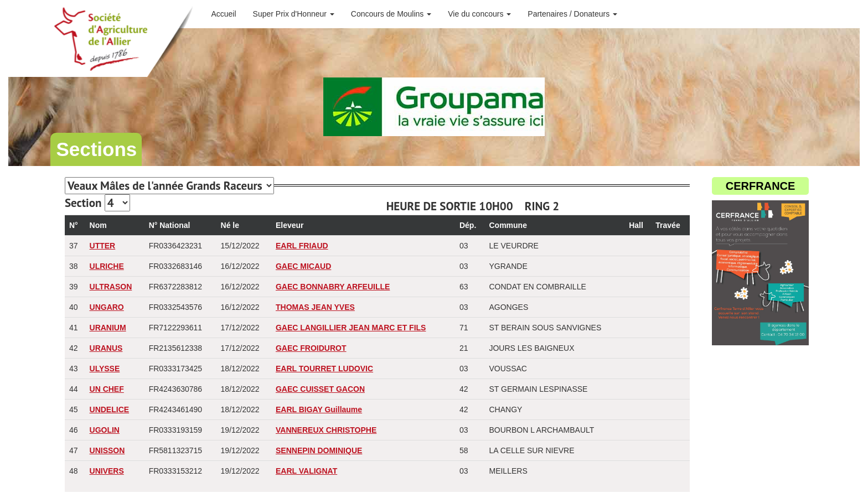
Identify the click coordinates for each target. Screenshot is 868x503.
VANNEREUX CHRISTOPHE (326, 430)
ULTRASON (111, 287)
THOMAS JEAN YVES (315, 307)
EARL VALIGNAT (306, 471)
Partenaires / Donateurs (572, 14)
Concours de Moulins (391, 14)
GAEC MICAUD (303, 266)
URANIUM (108, 328)
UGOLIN (105, 430)
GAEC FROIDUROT (311, 348)
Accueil (223, 14)
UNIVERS (107, 471)
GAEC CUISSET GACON (320, 389)
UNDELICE (110, 409)
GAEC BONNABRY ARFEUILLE (333, 287)
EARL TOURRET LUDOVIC (324, 369)
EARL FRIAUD (302, 246)
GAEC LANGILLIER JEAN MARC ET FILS (351, 328)
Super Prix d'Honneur (294, 14)
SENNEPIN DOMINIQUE (319, 450)
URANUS (106, 348)
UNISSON (107, 450)
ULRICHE (107, 266)
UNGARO (107, 307)
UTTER (103, 246)
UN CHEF (107, 389)
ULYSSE (105, 369)
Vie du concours (479, 14)
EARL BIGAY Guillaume (319, 409)
